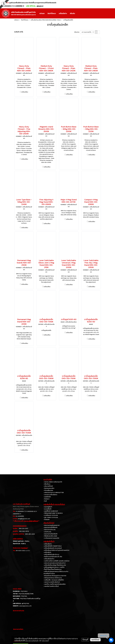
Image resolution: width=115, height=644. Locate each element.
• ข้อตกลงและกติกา (49, 488)
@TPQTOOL (26, 603)
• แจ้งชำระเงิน (47, 532)
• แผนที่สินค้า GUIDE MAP (51, 511)
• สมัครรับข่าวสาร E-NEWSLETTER (54, 493)
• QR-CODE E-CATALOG (51, 517)
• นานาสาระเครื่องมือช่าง (50, 495)
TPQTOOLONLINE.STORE (26, 594)
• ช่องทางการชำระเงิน (49, 530)
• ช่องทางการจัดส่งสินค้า (50, 534)
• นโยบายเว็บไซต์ (48, 486)
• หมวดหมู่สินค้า (48, 507)
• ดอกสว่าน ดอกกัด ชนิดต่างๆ (52, 582)
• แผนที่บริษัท (47, 497)
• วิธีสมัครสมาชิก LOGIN (50, 536)
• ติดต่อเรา (46, 499)
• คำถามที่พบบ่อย (48, 490)
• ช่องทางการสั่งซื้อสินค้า (50, 527)
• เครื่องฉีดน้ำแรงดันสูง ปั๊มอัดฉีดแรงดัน (55, 565)
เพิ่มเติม (72, 13)
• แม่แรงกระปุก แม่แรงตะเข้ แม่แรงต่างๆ (55, 563)
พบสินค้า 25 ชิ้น (19, 32)
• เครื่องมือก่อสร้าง (49, 559)
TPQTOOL (24, 596)
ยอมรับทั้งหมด (95, 640)
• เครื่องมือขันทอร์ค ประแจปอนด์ (53, 548)
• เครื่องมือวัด (47, 552)
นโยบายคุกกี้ (45, 641)
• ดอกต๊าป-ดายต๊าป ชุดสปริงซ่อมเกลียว (55, 584)
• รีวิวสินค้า (47, 520)
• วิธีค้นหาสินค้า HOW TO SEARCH (53, 513)
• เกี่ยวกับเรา (47, 484)
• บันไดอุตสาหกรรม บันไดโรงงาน (53, 578)
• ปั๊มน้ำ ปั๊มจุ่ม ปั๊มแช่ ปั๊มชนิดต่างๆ (53, 569)
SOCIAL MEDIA (17, 589)
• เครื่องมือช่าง (48, 544)
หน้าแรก (42, 13)
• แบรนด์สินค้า (48, 509)
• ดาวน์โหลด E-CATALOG (51, 515)
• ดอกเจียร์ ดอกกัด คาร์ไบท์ (51, 586)
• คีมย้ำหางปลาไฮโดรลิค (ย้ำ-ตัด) (53, 557)
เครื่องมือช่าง (63, 13)
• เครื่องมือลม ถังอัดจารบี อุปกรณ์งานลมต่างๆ (56, 550)
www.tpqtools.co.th (25, 606)
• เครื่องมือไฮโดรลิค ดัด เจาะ (51, 555)
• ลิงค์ (45, 501)
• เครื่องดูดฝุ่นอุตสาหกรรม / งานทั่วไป (54, 567)
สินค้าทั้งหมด (52, 13)
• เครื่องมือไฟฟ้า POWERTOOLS (53, 546)
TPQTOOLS (24, 591)
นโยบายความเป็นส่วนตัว (32, 641)
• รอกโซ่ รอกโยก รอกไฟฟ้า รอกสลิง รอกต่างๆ (56, 561)
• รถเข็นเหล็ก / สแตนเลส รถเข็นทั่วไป (54, 580)
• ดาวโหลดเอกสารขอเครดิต (51, 538)
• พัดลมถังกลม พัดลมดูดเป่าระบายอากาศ (55, 576)
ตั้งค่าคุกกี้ (85, 640)
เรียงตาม (77, 32)
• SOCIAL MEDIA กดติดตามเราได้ (53, 482)
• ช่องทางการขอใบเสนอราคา (52, 525)
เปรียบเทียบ (25, 92)
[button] (78, 13)
